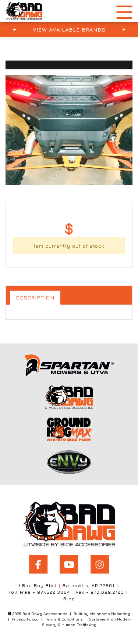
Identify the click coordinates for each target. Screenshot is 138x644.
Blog (69, 599)
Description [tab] (35, 297)
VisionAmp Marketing (110, 614)
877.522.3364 (54, 592)
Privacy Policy (25, 619)
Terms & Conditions (64, 619)
